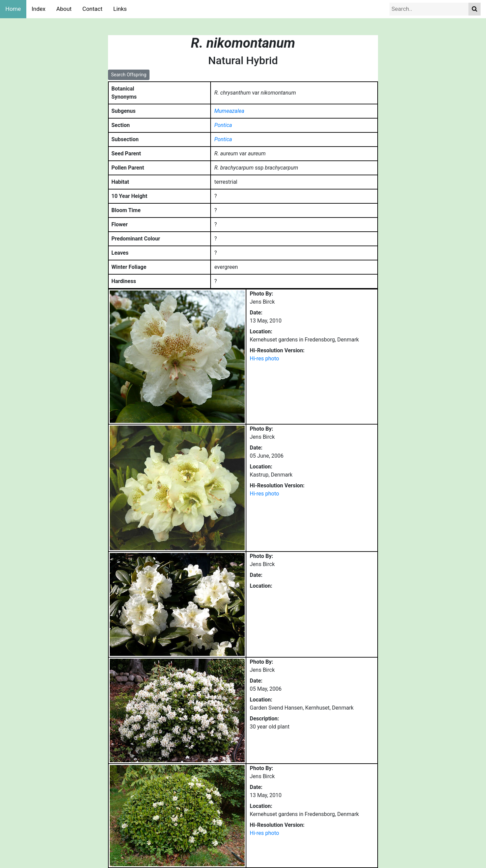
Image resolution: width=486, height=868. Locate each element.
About (64, 9)
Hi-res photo (264, 359)
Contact (92, 9)
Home (13, 9)
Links (120, 9)
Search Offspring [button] (129, 75)
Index (39, 9)
